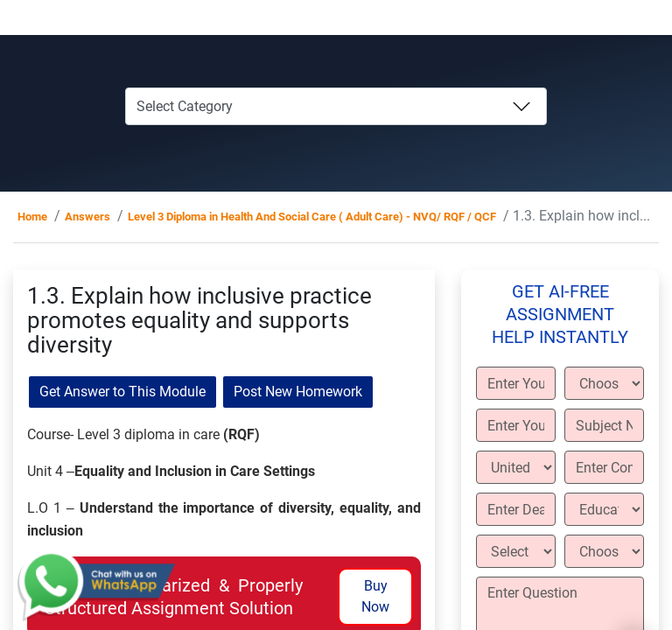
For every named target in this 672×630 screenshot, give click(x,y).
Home (32, 217)
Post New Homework (298, 392)
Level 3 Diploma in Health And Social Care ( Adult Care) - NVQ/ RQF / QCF (312, 217)
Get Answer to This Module (122, 392)
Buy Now (375, 596)
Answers (87, 217)
